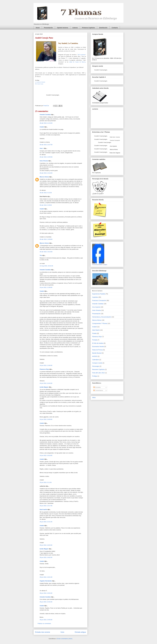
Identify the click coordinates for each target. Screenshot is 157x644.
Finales (94, 333)
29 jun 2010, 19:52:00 (46, 593)
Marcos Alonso (44, 177)
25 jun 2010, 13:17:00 (46, 506)
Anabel (42, 127)
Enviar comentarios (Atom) (65, 639)
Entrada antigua (80, 632)
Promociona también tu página (100, 265)
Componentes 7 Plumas (100, 323)
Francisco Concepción (99, 300)
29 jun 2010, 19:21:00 (46, 577)
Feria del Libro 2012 (98, 373)
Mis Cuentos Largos (39, 84)
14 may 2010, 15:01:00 (46, 266)
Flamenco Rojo (44, 369)
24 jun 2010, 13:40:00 (46, 365)
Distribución (103, 28)
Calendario (96, 360)
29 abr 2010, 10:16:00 (46, 173)
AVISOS (95, 356)
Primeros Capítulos (88, 28)
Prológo (95, 376)
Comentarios (98, 390)
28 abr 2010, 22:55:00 (46, 157)
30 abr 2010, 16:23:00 (46, 252)
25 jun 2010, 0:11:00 (46, 482)
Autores (75, 28)
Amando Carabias (45, 115)
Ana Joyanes (113, 146)
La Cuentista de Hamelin (40, 82)
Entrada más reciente (43, 632)
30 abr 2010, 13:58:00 (46, 239)
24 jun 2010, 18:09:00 (46, 419)
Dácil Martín (96, 330)
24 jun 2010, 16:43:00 (46, 383)
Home (38, 28)
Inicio (62, 632)
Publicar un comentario (44, 623)
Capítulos (95, 297)
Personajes (96, 366)
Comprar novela (97, 363)
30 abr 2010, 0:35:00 (46, 205)
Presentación (48, 28)
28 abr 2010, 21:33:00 (46, 123)
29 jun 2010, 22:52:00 (46, 602)
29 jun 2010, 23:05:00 (46, 620)
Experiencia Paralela (99, 294)
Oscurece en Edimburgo (98, 243)
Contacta (115, 28)
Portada (95, 340)
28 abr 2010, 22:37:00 (46, 145)
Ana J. (42, 148)
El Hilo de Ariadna (98, 343)
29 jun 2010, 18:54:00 (46, 545)
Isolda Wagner (44, 387)
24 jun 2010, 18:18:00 (46, 455)
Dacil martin (43, 509)
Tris (41, 255)
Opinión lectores (63, 28)
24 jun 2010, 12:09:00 (46, 287)
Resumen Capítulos (98, 369)
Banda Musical (97, 353)
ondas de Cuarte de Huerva (77, 62)
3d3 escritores (82, 55)
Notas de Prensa (97, 350)
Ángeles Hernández (46, 581)
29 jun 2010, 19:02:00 (46, 557)
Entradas (97, 387)
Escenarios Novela (98, 347)
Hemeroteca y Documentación (102, 317)
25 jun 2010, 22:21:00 (46, 522)
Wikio (94, 398)
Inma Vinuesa (44, 161)
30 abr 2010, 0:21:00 (46, 193)
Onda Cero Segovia (115, 153)
